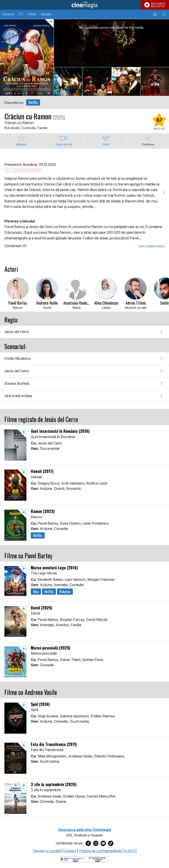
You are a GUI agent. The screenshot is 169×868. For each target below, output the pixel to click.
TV (21, 14)
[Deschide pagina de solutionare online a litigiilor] (97, 859)
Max (36, 592)
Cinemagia (84, 5)
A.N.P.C (131, 851)
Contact (70, 851)
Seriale (46, 14)
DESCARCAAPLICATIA (158, 5)
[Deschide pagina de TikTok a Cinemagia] (111, 843)
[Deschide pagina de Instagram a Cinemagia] (96, 843)
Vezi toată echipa (18, 396)
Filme (32, 14)
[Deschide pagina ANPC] (72, 859)
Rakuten (65, 592)
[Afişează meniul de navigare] (155, 14)
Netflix (33, 102)
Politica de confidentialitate (100, 851)
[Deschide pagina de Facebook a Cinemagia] (88, 843)
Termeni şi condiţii (46, 851)
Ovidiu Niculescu (18, 358)
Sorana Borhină (17, 383)
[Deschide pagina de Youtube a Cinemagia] (103, 843)
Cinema (8, 14)
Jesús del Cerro (17, 332)
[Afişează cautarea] (164, 14)
